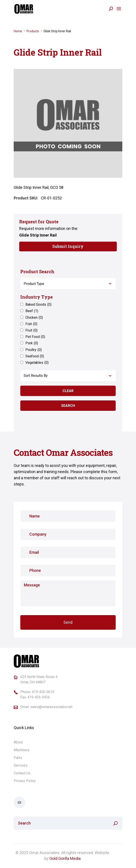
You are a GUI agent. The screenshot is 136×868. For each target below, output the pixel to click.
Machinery (22, 750)
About (18, 742)
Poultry (34, 350)
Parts (18, 758)
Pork (32, 343)
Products (33, 31)
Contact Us (22, 773)
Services (21, 765)
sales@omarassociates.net (51, 707)
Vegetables (37, 363)
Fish (31, 324)
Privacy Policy (25, 781)
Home (18, 31)
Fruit (31, 330)
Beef (32, 311)
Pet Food (35, 337)
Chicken (34, 317)
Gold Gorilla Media (65, 858)
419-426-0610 (43, 692)
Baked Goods (38, 304)
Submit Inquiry (68, 246)
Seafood (35, 356)
